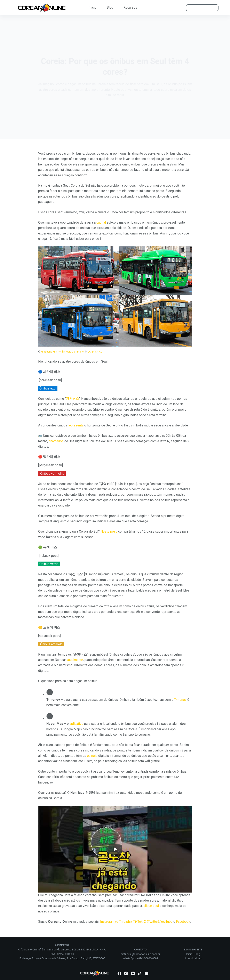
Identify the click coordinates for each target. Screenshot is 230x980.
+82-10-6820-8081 (147, 958)
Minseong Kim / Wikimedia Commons (62, 352)
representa (76, 425)
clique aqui (151, 906)
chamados (56, 441)
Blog (110, 7)
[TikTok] (140, 973)
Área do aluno (193, 958)
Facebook (183, 922)
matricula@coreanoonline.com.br (140, 954)
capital (101, 222)
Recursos (133, 8)
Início (93, 7)
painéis (92, 756)
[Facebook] (119, 973)
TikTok (138, 922)
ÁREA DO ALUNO (202, 7)
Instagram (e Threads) (116, 922)
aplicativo (76, 724)
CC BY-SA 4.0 (95, 352)
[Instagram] (126, 973)
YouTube (166, 922)
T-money (180, 700)
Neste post (109, 531)
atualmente (75, 660)
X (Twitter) (152, 922)
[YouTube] (133, 973)
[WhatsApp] (146, 973)
